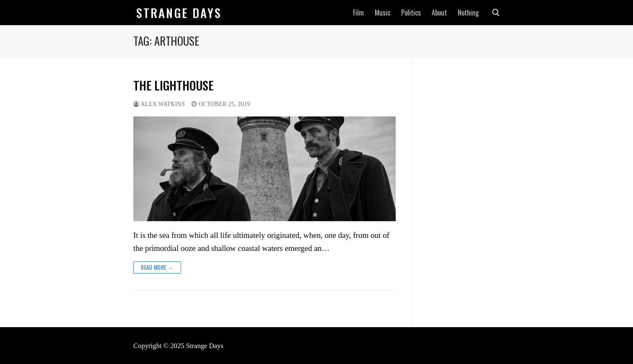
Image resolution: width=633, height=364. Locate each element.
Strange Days (179, 13)
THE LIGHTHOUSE (173, 85)
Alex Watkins (159, 104)
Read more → (157, 267)
